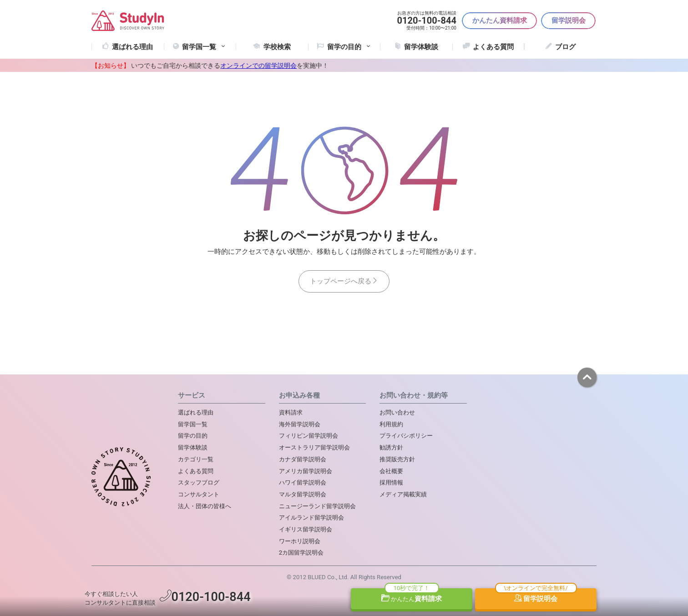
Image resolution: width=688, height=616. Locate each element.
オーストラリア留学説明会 (314, 447)
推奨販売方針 (397, 459)
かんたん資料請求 (500, 20)
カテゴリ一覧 (196, 459)
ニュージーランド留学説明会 (317, 506)
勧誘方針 (391, 447)
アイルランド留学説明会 (311, 518)
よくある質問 (493, 47)
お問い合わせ (397, 412)
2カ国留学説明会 (301, 553)
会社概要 (391, 471)
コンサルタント (199, 494)
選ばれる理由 (132, 47)
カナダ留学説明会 (303, 459)
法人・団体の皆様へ (205, 506)
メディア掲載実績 (403, 494)
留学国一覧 (204, 47)
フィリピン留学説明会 (309, 436)
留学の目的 (193, 436)
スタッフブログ (199, 482)
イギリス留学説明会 (306, 529)
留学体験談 (421, 47)
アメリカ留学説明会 (306, 471)
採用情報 (391, 482)
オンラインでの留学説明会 (258, 66)
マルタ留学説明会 (303, 494)
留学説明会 (569, 20)
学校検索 (277, 47)
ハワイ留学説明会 (303, 482)
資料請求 (412, 599)
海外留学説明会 (300, 424)
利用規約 (391, 424)
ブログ (565, 47)
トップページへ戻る (344, 281)
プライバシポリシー (406, 436)
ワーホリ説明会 (300, 541)
